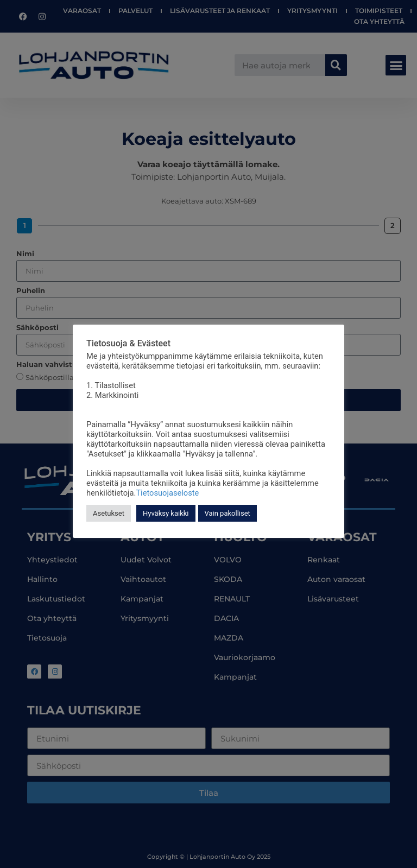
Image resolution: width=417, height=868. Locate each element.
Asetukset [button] (109, 513)
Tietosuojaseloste (167, 493)
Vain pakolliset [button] (228, 513)
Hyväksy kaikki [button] (166, 513)
